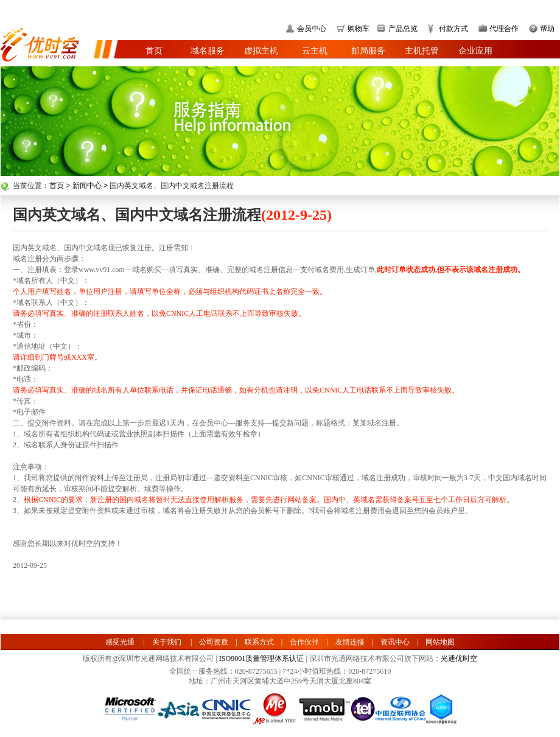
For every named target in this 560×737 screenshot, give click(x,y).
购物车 (359, 29)
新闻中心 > (91, 186)
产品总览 (403, 29)
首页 (154, 51)
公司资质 (214, 642)
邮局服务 (368, 51)
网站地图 (440, 642)
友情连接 (350, 642)
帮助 (547, 29)
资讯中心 (395, 642)
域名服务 (208, 51)
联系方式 (259, 642)
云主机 (315, 51)
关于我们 (167, 642)
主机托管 (422, 51)
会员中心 (312, 29)
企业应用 (475, 51)
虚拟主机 (261, 51)
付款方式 (453, 29)
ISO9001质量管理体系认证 (261, 658)
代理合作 (504, 29)
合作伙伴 (304, 642)
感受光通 (120, 642)
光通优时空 (459, 658)
